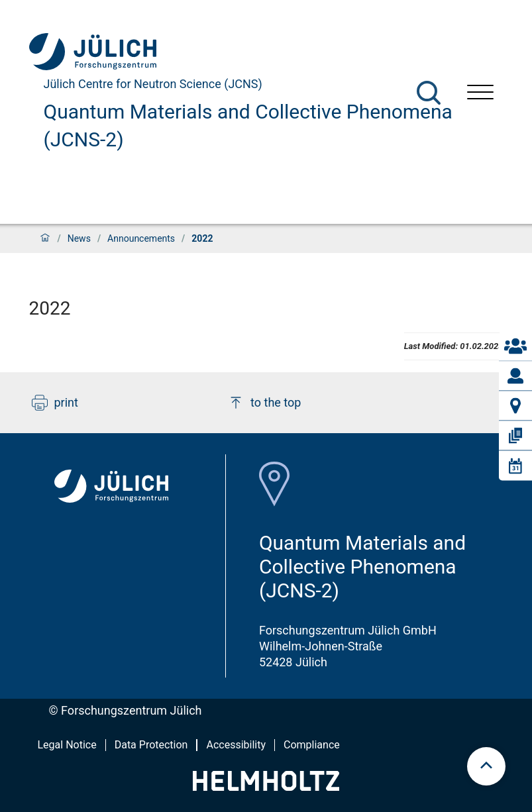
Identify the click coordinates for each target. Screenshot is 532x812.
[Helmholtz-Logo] (266, 787)
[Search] (429, 93)
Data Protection (151, 745)
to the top (264, 403)
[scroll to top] (486, 766)
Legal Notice (67, 745)
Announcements (141, 238)
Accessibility (236, 745)
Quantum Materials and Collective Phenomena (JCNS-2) (248, 126)
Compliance (312, 745)
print (55, 403)
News (79, 238)
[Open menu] (480, 94)
